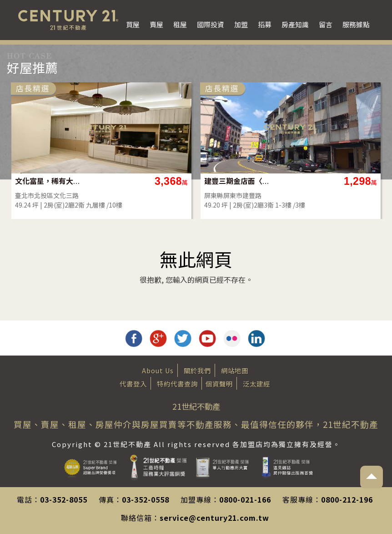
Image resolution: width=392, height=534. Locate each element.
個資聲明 (219, 384)
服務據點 (356, 24)
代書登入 (133, 384)
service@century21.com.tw (214, 518)
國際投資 (211, 24)
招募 (265, 24)
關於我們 (197, 370)
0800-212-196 (347, 499)
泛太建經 (256, 384)
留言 (326, 24)
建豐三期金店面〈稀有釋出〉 (237, 181)
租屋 (180, 24)
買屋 (133, 24)
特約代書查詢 (177, 384)
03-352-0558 (146, 499)
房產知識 (295, 24)
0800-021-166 (245, 499)
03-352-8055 (64, 499)
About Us (158, 370)
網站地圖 (235, 370)
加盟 (241, 24)
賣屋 (156, 24)
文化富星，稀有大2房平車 (48, 181)
